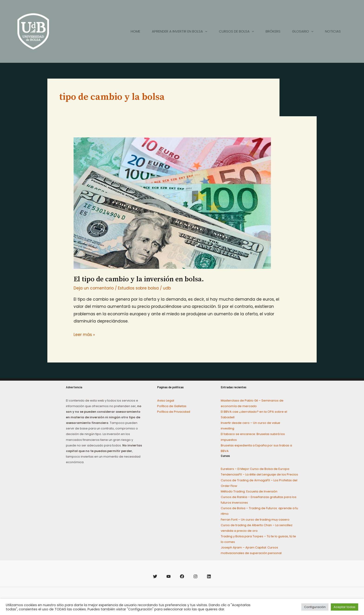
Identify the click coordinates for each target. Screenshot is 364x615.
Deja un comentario (94, 288)
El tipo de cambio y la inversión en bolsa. (139, 279)
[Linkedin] (209, 576)
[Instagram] (195, 576)
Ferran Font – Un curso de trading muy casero (255, 520)
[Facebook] (182, 576)
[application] (205, 31)
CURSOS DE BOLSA (236, 31)
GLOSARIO (303, 31)
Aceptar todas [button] (344, 607)
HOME (135, 31)
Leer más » (84, 334)
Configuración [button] (315, 607)
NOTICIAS (333, 31)
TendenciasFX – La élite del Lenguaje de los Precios (259, 474)
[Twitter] (155, 576)
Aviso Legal (166, 401)
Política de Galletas (172, 406)
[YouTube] (169, 576)
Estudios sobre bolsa (138, 288)
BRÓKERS (273, 31)
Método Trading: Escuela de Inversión (249, 491)
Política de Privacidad (174, 412)
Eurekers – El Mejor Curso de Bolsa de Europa (255, 469)
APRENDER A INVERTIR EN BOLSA (180, 31)
